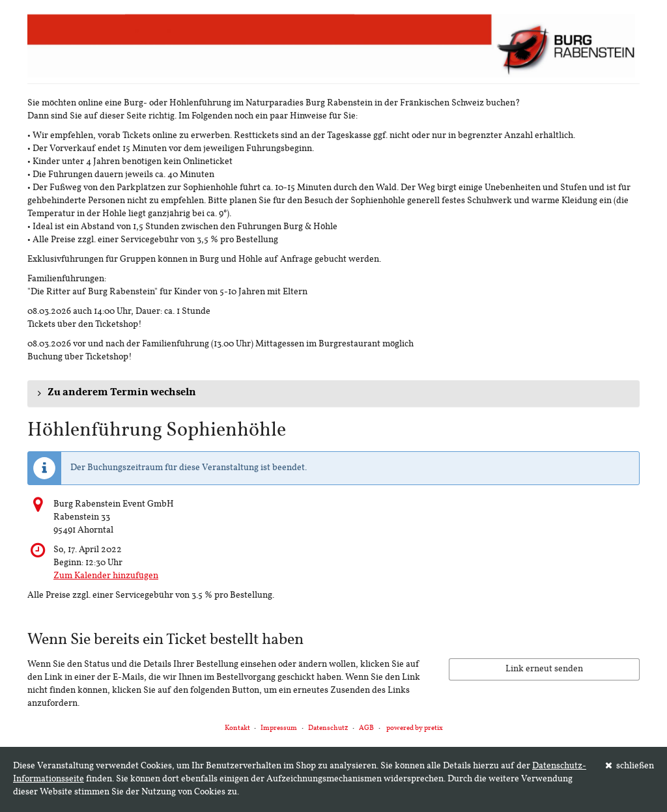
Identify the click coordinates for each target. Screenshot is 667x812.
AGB (366, 728)
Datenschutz (328, 728)
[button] (333, 393)
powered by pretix (415, 728)
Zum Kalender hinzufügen (106, 576)
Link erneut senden (544, 669)
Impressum (279, 728)
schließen (630, 766)
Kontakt (237, 728)
